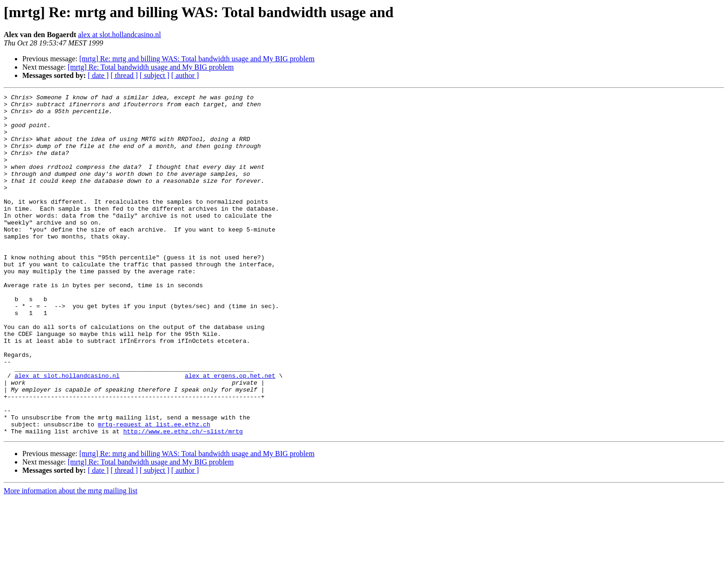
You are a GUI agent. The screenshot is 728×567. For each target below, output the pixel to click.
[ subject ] (155, 75)
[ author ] (185, 75)
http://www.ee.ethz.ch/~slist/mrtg (183, 499)
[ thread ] (124, 75)
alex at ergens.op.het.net (230, 432)
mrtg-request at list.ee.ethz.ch (154, 491)
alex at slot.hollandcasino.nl (120, 35)
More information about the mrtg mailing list (71, 559)
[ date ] (98, 75)
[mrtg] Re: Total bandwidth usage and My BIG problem (151, 67)
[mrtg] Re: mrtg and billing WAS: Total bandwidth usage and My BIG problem (197, 59)
